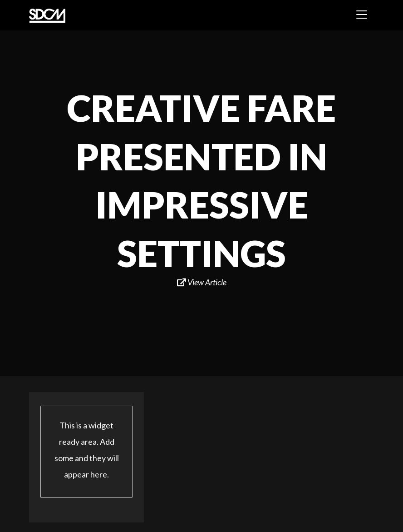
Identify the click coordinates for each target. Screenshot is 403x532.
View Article (202, 282)
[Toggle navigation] (362, 15)
